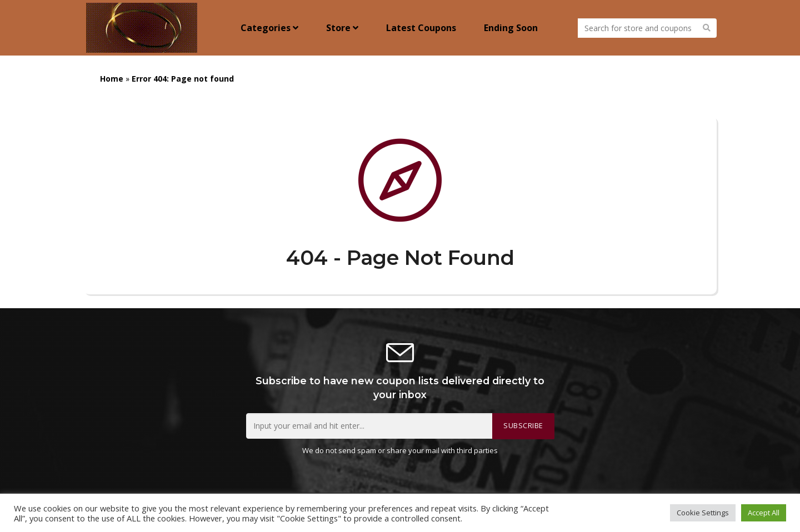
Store (342, 28)
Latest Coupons (421, 28)
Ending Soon (511, 28)
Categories (269, 28)
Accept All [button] (764, 513)
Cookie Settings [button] (703, 513)
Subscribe (523, 426)
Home (112, 79)
